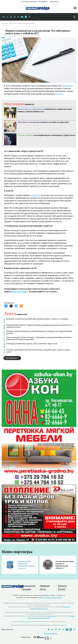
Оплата (43, 589)
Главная (5, 23)
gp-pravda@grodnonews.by (52, 598)
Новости (13, 23)
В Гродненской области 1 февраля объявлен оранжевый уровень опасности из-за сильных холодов (39, 326)
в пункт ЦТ (36, 195)
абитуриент (67, 86)
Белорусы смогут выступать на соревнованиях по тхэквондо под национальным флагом (39, 332)
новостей (15, 314)
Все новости (11, 358)
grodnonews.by (52, 616)
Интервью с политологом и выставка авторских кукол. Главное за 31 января (37, 319)
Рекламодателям (29, 1)
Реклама (61, 589)
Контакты (54, 1)
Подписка (43, 1)
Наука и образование (26, 23)
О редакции (26, 589)
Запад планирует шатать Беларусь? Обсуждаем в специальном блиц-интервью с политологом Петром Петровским (39, 338)
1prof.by (60, 94)
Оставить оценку (51, 633)
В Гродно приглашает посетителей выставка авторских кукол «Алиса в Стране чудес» (38, 351)
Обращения (45, 586)
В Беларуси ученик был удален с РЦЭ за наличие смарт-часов (32, 344)
